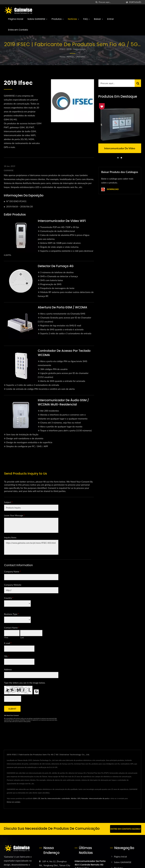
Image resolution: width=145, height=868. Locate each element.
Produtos (58, 19)
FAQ (87, 19)
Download (110, 189)
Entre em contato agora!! (126, 829)
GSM (35, 798)
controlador (66, 798)
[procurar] (97, 2)
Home (62, 57)
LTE (39, 798)
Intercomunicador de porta (99, 798)
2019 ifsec (81, 57)
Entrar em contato (14, 802)
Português (135, 2)
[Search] (111, 2)
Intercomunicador (54, 798)
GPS (79, 798)
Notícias (73, 19)
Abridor (74, 798)
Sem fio (44, 798)
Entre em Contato (18, 30)
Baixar (98, 19)
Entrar (111, 19)
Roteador (85, 798)
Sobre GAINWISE (37, 19)
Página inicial (16, 19)
